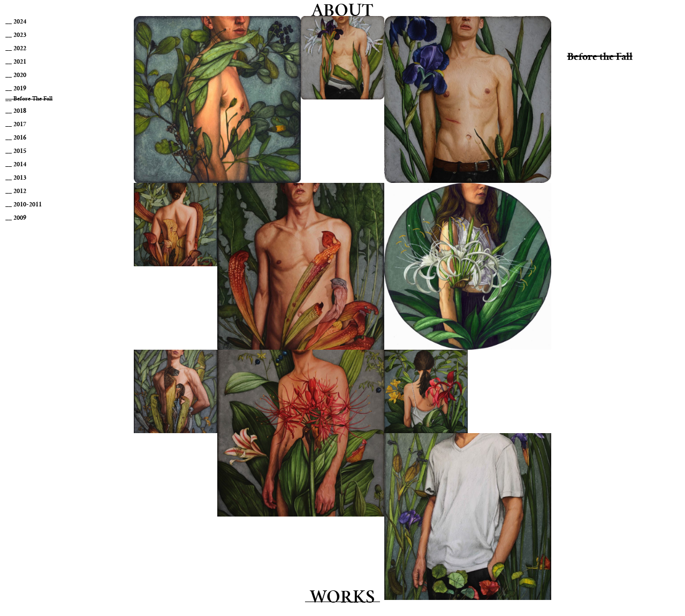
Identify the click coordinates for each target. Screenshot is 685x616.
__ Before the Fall (29, 99)
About (342, 12)
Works (342, 599)
